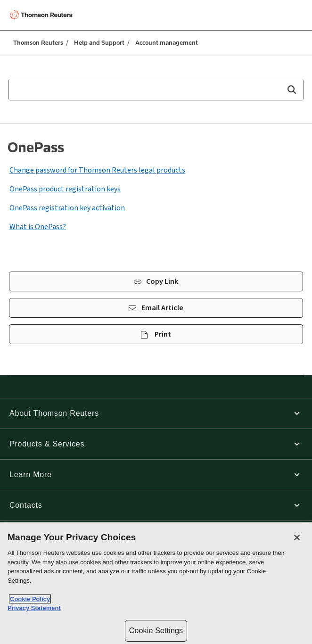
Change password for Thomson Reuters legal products (97, 170)
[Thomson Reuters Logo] (43, 15)
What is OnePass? (38, 227)
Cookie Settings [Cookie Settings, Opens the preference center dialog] (156, 631)
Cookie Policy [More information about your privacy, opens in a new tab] (30, 599)
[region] (156, 583)
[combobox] (156, 90)
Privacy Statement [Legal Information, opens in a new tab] (34, 608)
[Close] (297, 537)
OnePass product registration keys (65, 189)
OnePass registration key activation (67, 208)
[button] (291, 90)
